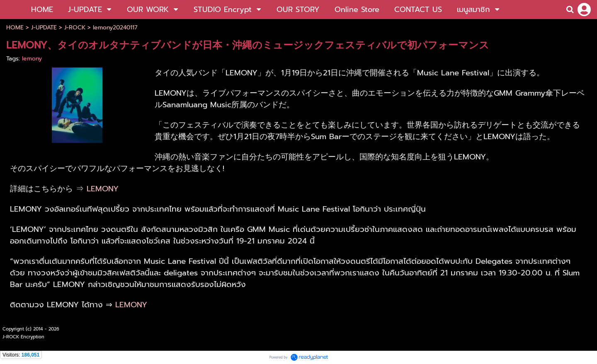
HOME (15, 28)
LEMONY (103, 189)
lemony (32, 59)
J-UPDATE (44, 28)
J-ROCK (75, 28)
